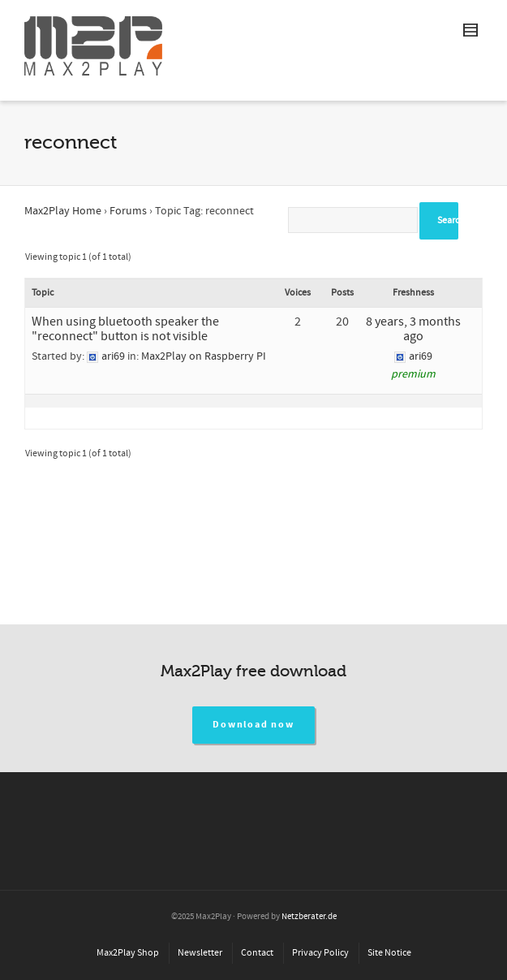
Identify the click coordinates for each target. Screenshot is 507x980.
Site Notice (389, 953)
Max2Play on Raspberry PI (204, 356)
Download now (253, 725)
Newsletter (200, 953)
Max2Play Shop (128, 953)
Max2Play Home (63, 211)
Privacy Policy (320, 953)
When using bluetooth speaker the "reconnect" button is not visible (125, 329)
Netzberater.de (309, 917)
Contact (257, 953)
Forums (128, 211)
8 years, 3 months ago (413, 329)
